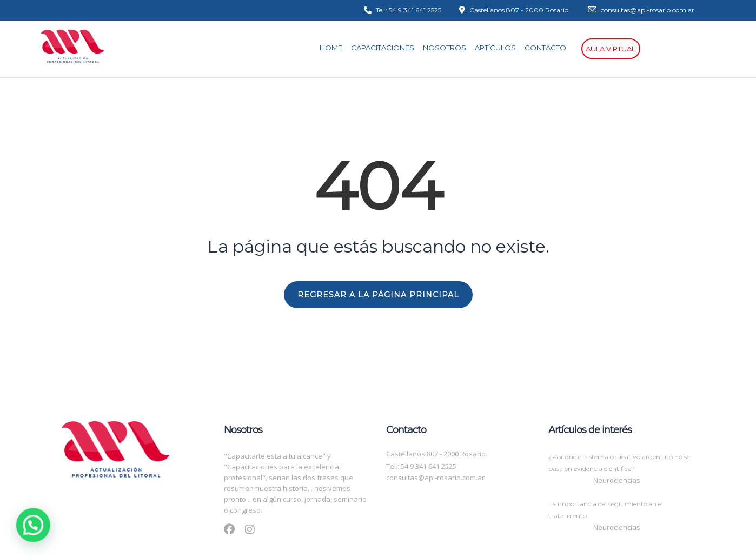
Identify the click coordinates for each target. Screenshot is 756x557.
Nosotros (448, 48)
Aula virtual (611, 49)
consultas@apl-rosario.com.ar (435, 478)
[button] (8, 534)
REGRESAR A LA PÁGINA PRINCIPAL (378, 295)
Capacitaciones (386, 48)
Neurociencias (617, 480)
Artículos (499, 48)
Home (334, 48)
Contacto (549, 48)
